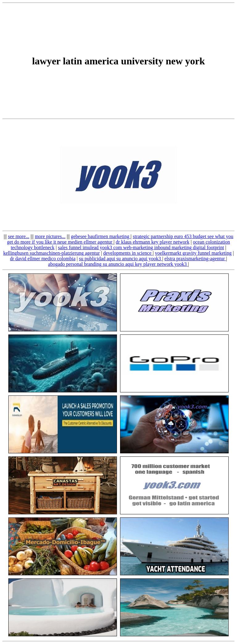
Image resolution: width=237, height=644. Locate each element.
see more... (19, 236)
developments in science (128, 253)
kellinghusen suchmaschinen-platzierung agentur (51, 253)
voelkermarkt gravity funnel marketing (193, 253)
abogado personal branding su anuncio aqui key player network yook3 (118, 264)
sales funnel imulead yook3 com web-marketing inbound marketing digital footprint (141, 247)
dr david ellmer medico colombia (43, 259)
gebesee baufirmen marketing (101, 236)
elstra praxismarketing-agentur (195, 259)
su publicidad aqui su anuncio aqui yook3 (121, 259)
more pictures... (50, 236)
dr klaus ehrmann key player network (153, 242)
